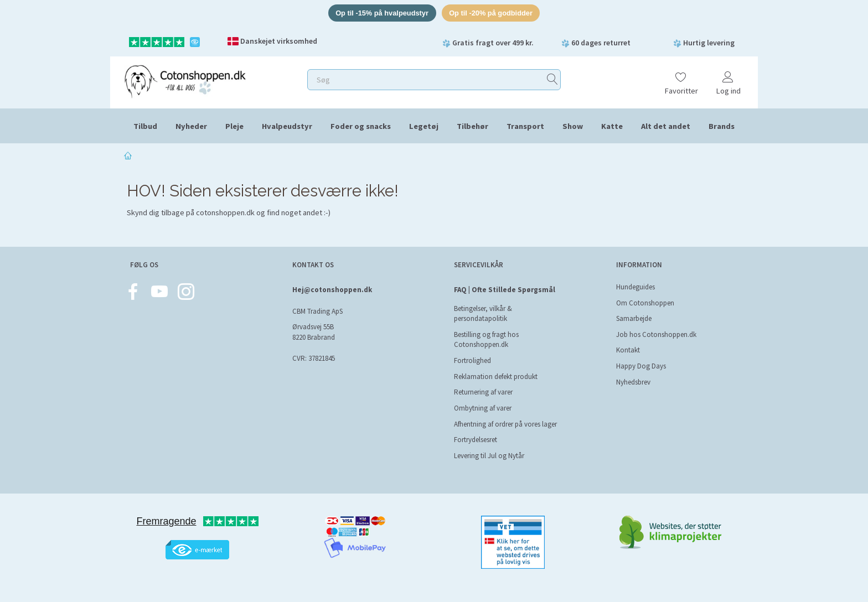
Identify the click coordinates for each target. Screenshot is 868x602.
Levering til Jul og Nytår (489, 456)
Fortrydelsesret (476, 440)
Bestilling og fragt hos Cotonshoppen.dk (486, 340)
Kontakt (628, 350)
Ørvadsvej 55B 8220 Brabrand (314, 332)
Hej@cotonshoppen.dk (332, 290)
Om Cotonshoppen (645, 303)
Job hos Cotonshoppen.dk (656, 334)
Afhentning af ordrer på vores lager (505, 424)
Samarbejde (634, 318)
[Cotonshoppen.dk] (185, 81)
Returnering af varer (483, 392)
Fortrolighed (472, 360)
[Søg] (552, 80)
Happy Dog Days (641, 366)
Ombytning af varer (483, 408)
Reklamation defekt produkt (496, 377)
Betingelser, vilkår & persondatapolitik (483, 314)
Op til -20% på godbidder (492, 13)
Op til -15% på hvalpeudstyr (381, 13)
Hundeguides (635, 287)
